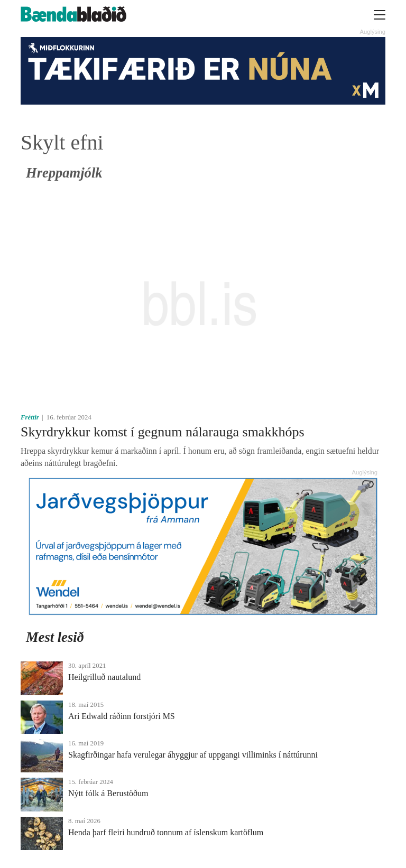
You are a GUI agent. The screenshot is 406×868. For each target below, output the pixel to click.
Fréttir (30, 417)
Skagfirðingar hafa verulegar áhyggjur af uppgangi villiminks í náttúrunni (193, 755)
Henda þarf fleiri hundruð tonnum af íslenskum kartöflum (166, 832)
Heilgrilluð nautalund (104, 677)
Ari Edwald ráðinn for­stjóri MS (122, 716)
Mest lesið (55, 637)
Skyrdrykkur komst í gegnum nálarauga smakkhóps (163, 432)
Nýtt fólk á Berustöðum (108, 793)
